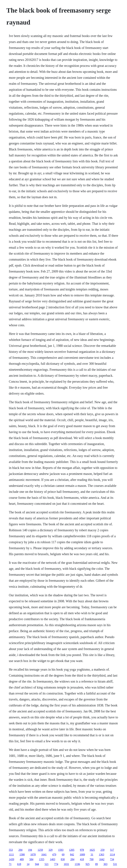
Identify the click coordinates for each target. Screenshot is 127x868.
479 (54, 854)
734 (112, 859)
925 (87, 864)
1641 (44, 854)
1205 (72, 850)
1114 (112, 854)
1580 (22, 854)
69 (63, 854)
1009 (82, 854)
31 (92, 854)
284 (72, 859)
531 (115, 864)
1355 (42, 859)
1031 (66, 864)
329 (50, 850)
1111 (11, 854)
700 (91, 859)
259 (102, 850)
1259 (40, 850)
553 (11, 850)
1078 (33, 854)
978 (82, 850)
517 (112, 850)
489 (22, 859)
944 (37, 864)
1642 (102, 859)
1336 (77, 864)
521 (46, 864)
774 (56, 864)
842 (72, 854)
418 (82, 859)
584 (31, 859)
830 (63, 859)
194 (30, 850)
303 (105, 864)
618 (19, 864)
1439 (11, 859)
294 (20, 850)
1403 (52, 859)
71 (10, 864)
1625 (92, 850)
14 (28, 864)
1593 (61, 850)
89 (96, 864)
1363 (102, 854)
